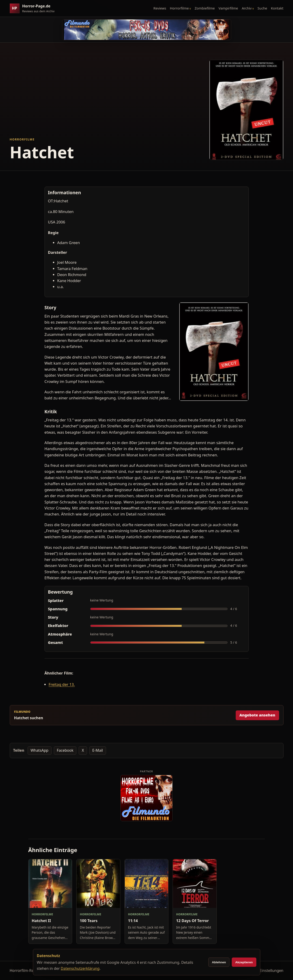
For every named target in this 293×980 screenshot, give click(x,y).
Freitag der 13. (62, 684)
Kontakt (277, 8)
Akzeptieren (244, 962)
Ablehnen (219, 962)
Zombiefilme (205, 8)
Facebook (65, 750)
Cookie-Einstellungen (265, 970)
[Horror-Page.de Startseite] (34, 8)
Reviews (160, 8)
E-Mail (98, 750)
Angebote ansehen (257, 715)
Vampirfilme (228, 8)
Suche (262, 8)
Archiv (247, 8)
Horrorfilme (179, 8)
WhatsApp (40, 750)
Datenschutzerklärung (80, 968)
